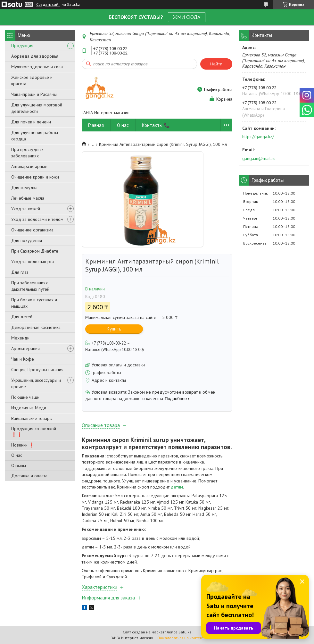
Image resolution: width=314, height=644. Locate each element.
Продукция (22, 46)
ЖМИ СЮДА (187, 17)
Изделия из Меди (29, 408)
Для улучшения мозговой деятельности (37, 108)
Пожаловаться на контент (181, 638)
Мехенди (20, 338)
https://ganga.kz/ (258, 137)
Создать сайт (48, 4)
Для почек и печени (31, 122)
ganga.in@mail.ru (259, 158)
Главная (96, 125)
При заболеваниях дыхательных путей (30, 286)
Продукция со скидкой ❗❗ (34, 432)
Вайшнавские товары (32, 418)
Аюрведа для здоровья (35, 56)
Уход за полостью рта (33, 262)
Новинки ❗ (23, 445)
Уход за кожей (26, 209)
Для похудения (27, 240)
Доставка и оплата (29, 476)
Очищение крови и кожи (35, 177)
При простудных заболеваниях (27, 153)
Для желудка (24, 188)
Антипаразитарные (29, 166)
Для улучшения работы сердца (35, 136)
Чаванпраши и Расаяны (34, 94)
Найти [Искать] (216, 64)
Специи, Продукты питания (37, 370)
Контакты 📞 (156, 125)
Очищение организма (32, 230)
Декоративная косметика (36, 327)
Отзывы (19, 465)
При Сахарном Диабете (35, 251)
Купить (114, 329)
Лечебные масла (28, 198)
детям (177, 487)
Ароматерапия (25, 348)
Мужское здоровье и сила (37, 67)
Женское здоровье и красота (32, 80)
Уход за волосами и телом (37, 219)
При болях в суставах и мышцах (34, 303)
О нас (17, 455)
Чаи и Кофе (23, 359)
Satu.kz (185, 632)
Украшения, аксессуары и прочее (36, 383)
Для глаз (20, 272)
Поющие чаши (25, 397)
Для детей (22, 317)
